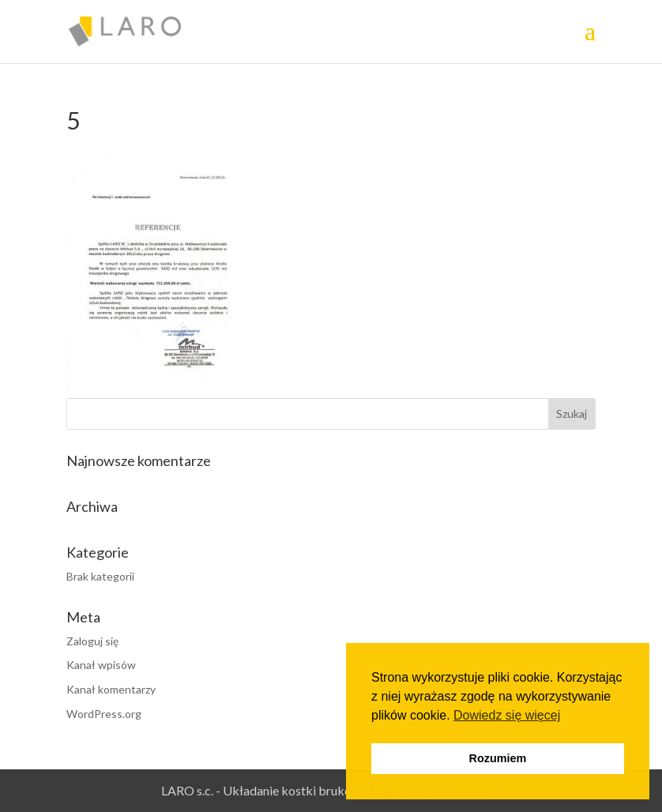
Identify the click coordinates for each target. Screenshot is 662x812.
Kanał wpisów (101, 665)
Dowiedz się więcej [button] (507, 715)
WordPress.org (104, 714)
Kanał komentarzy (111, 689)
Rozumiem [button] (498, 758)
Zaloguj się (92, 641)
